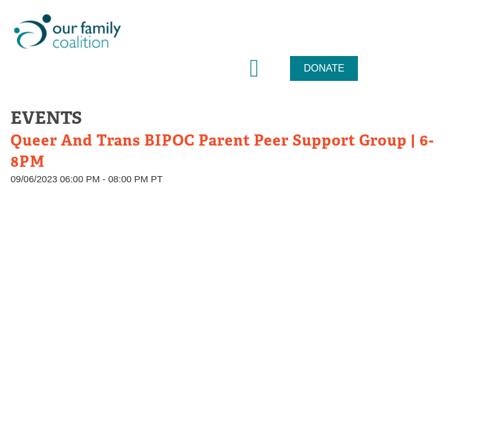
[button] (254, 68)
